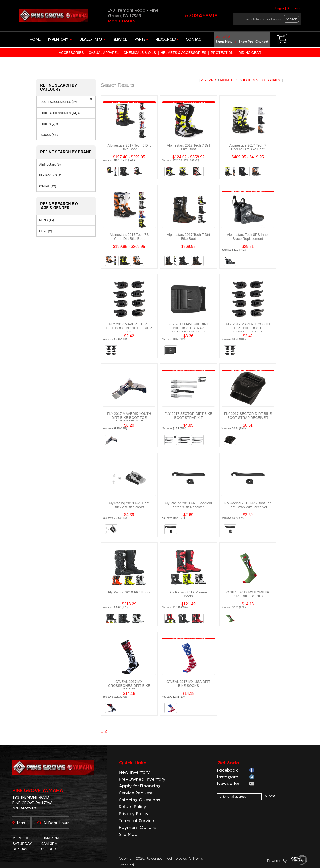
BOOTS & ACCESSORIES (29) (58, 102)
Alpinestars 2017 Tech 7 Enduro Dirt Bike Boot (248, 147)
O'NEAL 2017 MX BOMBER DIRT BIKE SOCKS (248, 594)
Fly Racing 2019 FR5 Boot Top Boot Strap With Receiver (248, 505)
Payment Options (138, 827)
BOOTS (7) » (49, 124)
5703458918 (201, 15)
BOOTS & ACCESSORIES (262, 80)
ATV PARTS (209, 80)
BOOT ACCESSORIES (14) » (59, 113)
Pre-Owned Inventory (142, 779)
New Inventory (134, 772)
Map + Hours (121, 21)
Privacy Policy (134, 814)
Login (280, 8)
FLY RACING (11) (51, 175)
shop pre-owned (253, 41)
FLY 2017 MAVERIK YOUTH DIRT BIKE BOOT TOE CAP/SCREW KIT (129, 418)
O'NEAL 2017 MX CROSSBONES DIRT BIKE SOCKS (129, 686)
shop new (224, 41)
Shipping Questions (140, 800)
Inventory (60, 39)
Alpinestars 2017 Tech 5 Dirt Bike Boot (129, 147)
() (285, 36)
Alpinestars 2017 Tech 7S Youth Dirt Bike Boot (129, 237)
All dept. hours (53, 823)
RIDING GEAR (250, 53)
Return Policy (133, 807)
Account (294, 8)
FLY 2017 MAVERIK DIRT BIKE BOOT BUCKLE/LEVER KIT (129, 328)
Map (19, 823)
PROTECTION (222, 53)
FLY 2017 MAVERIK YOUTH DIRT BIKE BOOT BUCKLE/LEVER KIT (248, 328)
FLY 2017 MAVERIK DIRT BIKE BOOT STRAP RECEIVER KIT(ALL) (188, 328)
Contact (194, 39)
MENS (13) (46, 220)
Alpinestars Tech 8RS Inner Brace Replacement (248, 237)
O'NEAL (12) (48, 186)
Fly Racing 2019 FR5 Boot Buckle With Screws (129, 505)
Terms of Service (137, 820)
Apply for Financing (140, 786)
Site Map (128, 834)
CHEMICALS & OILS (140, 53)
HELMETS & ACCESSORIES (183, 53)
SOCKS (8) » (49, 135)
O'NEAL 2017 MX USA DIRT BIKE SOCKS (188, 684)
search (292, 19)
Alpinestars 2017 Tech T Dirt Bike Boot (188, 237)
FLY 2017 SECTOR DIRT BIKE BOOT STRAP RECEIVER (248, 416)
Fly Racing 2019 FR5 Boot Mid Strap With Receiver (189, 505)
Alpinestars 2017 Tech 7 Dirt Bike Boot (189, 147)
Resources (167, 39)
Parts (141, 39)
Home (35, 39)
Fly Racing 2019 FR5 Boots (129, 592)
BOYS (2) (46, 231)
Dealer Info (92, 39)
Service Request (136, 793)
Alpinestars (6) (50, 164)
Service (120, 39)
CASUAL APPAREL (104, 53)
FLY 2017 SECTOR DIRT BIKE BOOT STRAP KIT (188, 416)
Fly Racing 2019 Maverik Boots (188, 594)
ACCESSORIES (71, 53)
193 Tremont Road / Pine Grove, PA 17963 (133, 13)
